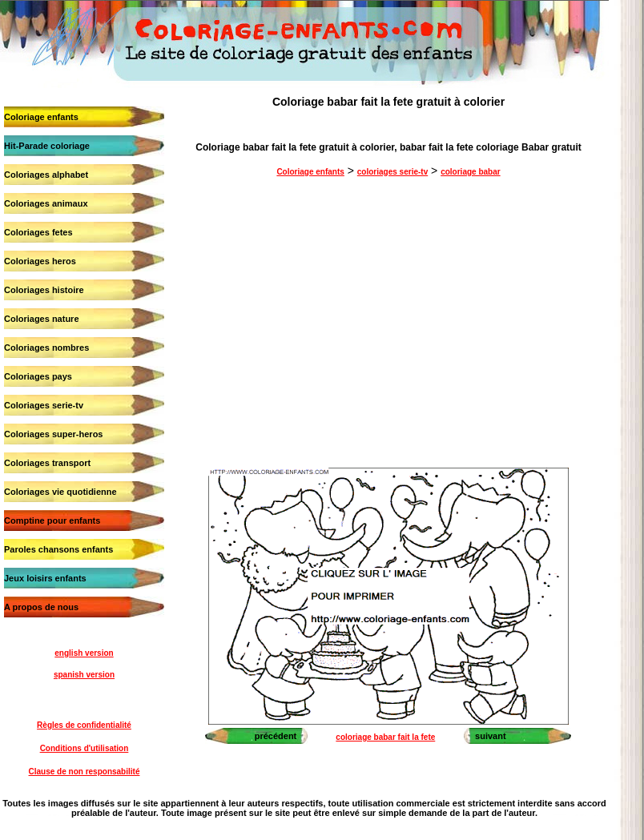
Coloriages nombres (46, 348)
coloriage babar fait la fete (385, 737)
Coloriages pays (38, 376)
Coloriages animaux (46, 203)
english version (84, 653)
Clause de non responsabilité (85, 772)
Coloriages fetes (38, 232)
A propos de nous (41, 607)
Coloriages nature (42, 319)
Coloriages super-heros (53, 434)
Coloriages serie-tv (44, 405)
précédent (276, 736)
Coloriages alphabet (46, 175)
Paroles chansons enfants (58, 549)
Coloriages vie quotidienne (60, 492)
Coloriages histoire (44, 290)
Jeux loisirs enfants (45, 578)
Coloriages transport (47, 463)
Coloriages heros (40, 261)
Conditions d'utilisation (85, 748)
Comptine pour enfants (52, 520)
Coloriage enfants (41, 117)
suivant (491, 736)
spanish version (84, 675)
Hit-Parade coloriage (47, 146)
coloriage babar (470, 172)
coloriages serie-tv (392, 172)
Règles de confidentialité (84, 725)
